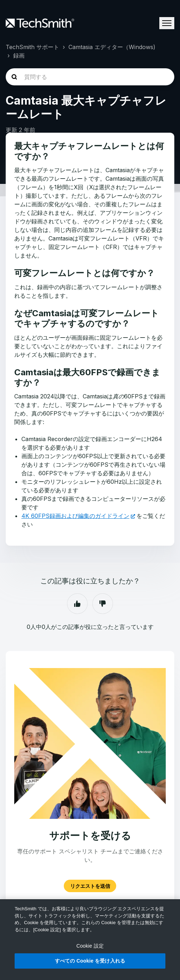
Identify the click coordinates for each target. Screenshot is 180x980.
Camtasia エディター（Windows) (112, 47)
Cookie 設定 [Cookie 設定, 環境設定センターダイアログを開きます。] (90, 946)
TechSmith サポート (32, 47)
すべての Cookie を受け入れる (90, 961)
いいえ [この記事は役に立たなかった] (103, 604)
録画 (19, 55)
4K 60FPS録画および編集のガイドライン (75, 516)
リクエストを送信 (90, 886)
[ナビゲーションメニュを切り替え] (167, 23)
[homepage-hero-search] (90, 77)
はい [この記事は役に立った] (77, 604)
